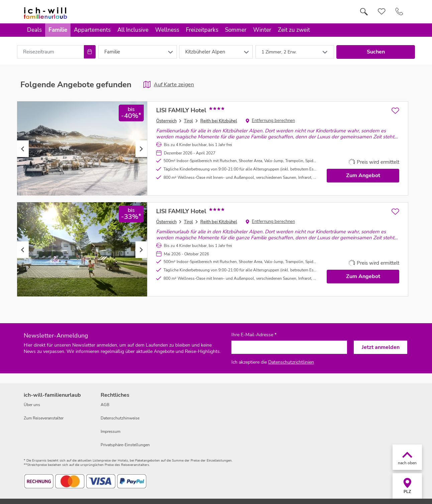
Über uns (32, 405)
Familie (58, 30)
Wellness (167, 30)
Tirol (188, 121)
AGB (105, 405)
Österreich (166, 121)
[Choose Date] (90, 52)
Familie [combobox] (112, 52)
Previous (23, 149)
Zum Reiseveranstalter (44, 418)
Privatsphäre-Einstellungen (125, 445)
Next (141, 149)
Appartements (92, 30)
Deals (34, 30)
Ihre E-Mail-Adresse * (254, 335)
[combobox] (50, 52)
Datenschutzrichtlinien (291, 362)
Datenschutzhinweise (120, 418)
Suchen (376, 52)
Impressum (111, 431)
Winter (262, 30)
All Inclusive (133, 30)
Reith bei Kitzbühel (219, 121)
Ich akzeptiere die (273, 362)
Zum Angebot (363, 175)
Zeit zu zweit (294, 30)
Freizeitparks (202, 30)
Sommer (236, 30)
